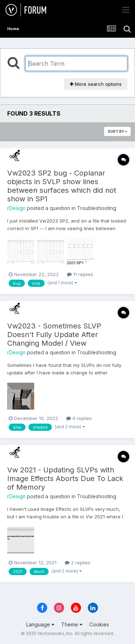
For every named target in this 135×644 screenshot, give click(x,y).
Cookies (99, 624)
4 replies (79, 418)
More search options (96, 84)
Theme (72, 624)
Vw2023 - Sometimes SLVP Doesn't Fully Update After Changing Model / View (54, 335)
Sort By (117, 131)
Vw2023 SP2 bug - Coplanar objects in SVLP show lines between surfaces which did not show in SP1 (62, 186)
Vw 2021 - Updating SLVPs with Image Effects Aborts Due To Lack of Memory (65, 479)
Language (40, 624)
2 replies (78, 563)
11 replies (80, 274)
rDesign (16, 208)
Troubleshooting (97, 208)
